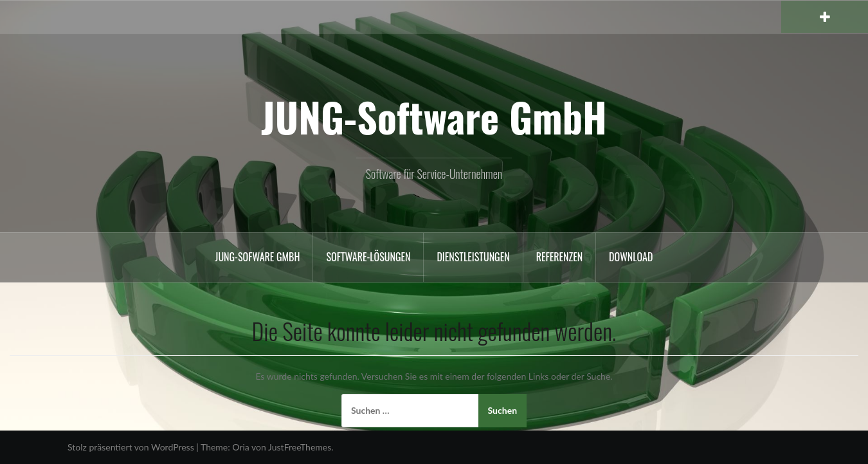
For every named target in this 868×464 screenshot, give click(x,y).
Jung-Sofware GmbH (258, 257)
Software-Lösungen (368, 257)
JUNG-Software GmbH (434, 116)
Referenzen (559, 257)
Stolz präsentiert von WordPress (131, 447)
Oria (240, 447)
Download (631, 257)
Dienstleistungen (473, 257)
